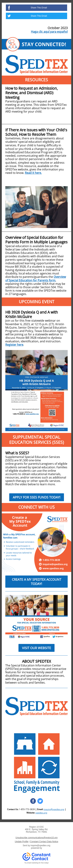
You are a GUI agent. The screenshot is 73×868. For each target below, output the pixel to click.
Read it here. (33, 173)
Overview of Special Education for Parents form (36, 278)
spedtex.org (41, 813)
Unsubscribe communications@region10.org (36, 838)
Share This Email (39, 8)
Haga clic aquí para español (49, 32)
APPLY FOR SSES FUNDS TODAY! (37, 497)
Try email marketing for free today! (36, 863)
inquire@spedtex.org (54, 809)
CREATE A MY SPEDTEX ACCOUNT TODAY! (37, 582)
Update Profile (21, 842)
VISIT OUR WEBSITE (36, 648)
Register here (14, 345)
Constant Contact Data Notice (44, 842)
